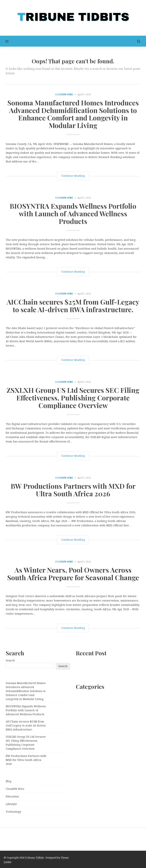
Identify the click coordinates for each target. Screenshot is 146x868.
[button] (4, 41)
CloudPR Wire (64, 95)
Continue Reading (73, 176)
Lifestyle (11, 804)
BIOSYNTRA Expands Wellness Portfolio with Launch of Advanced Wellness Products (73, 213)
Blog (9, 781)
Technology (13, 812)
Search (10, 660)
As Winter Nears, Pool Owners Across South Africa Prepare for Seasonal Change (73, 574)
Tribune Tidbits (34, 858)
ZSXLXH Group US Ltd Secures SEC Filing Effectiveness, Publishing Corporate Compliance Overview (73, 397)
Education (12, 796)
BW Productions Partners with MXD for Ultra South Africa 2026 (73, 490)
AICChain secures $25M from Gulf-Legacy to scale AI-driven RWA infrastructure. (73, 306)
